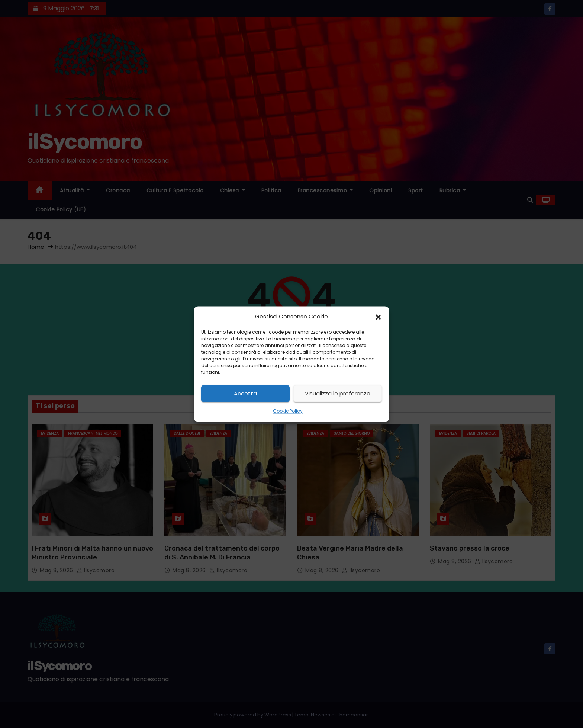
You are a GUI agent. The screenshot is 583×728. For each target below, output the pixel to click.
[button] (378, 317)
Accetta (245, 393)
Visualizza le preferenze (338, 393)
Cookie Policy (288, 411)
